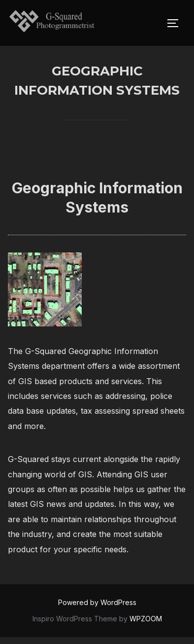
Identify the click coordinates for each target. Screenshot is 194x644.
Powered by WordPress (97, 609)
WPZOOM (146, 625)
